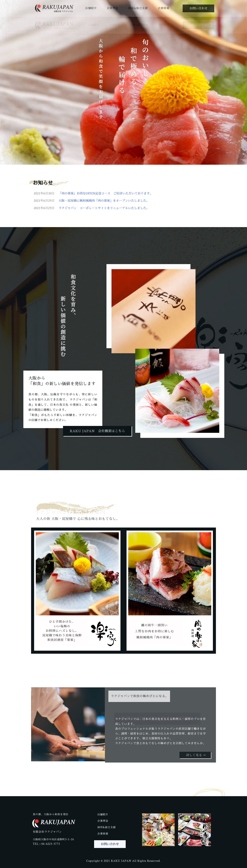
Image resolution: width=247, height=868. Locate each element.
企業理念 (112, 8)
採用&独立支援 (138, 8)
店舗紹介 (91, 8)
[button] (198, 8)
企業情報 (163, 8)
